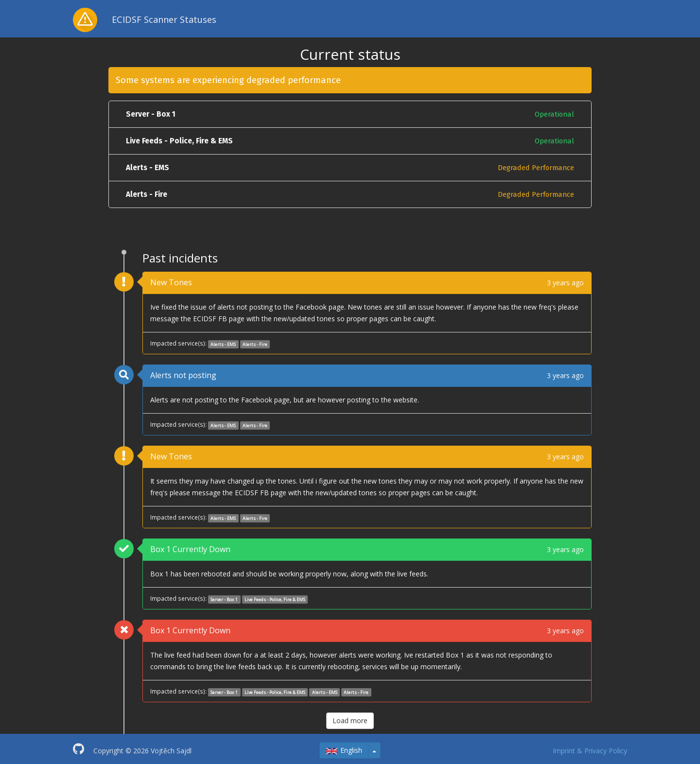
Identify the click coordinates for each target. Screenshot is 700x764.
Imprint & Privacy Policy (590, 751)
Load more (350, 721)
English (344, 750)
